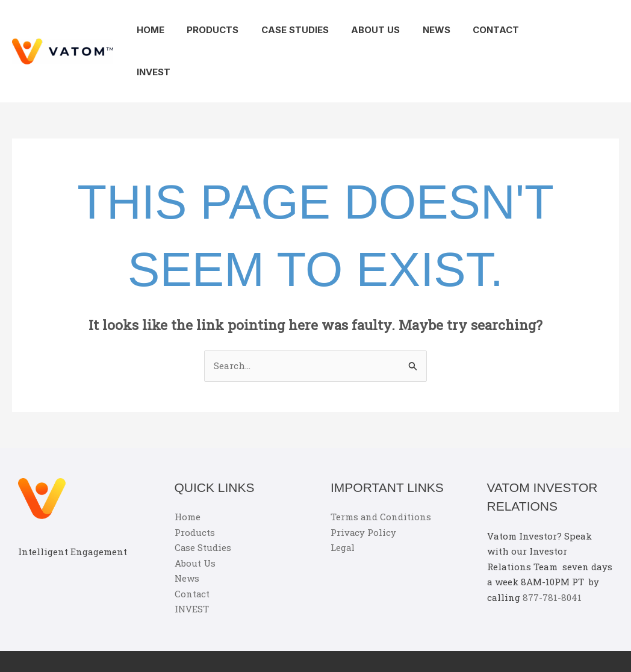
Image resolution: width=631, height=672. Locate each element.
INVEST (533, 30)
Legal (343, 505)
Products (210, 30)
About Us (363, 30)
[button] (595, 30)
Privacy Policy (364, 490)
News (420, 30)
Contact (475, 30)
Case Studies (287, 30)
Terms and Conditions (381, 474)
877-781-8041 (552, 555)
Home (152, 30)
